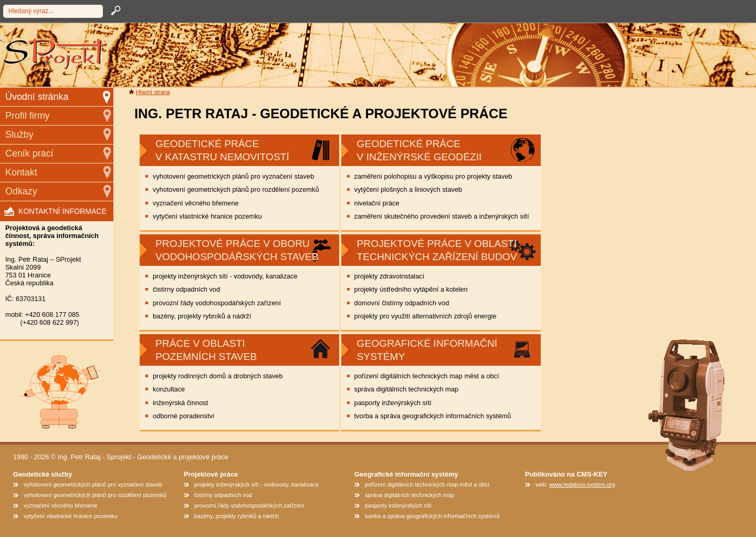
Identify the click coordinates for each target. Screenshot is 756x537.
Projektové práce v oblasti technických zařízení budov (437, 250)
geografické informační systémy (427, 350)
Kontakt (21, 172)
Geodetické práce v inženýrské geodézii (419, 150)
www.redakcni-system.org (582, 484)
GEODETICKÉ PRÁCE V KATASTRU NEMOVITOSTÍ (222, 150)
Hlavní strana (153, 92)
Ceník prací (29, 153)
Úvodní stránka (37, 97)
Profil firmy (28, 116)
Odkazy (21, 191)
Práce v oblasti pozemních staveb (206, 350)
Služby (19, 135)
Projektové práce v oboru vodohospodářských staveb (237, 250)
